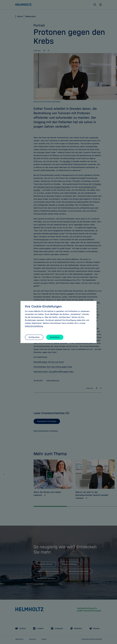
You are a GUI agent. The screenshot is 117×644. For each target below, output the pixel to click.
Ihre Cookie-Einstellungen (43, 306)
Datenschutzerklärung (34, 326)
